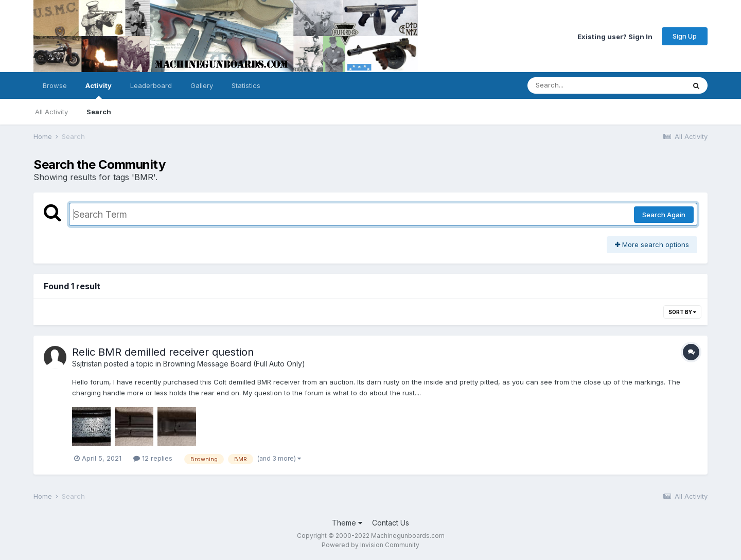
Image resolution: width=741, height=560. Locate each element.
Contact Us (391, 523)
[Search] (578, 85)
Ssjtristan (87, 364)
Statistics (246, 85)
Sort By (682, 312)
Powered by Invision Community (370, 545)
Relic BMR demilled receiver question (163, 352)
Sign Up (685, 36)
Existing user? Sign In (615, 36)
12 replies (153, 458)
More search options (652, 244)
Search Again (664, 215)
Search (99, 112)
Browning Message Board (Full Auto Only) (234, 364)
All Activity (51, 112)
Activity (99, 90)
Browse (55, 85)
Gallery (202, 85)
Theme (347, 523)
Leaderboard (151, 85)
